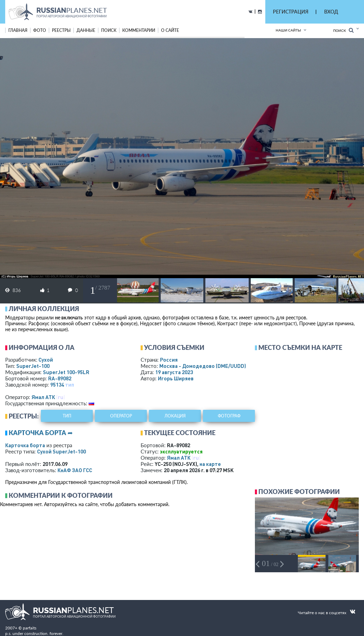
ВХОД (331, 12)
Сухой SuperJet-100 (61, 451)
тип (70, 385)
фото (40, 30)
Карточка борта (25, 445)
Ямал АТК (43, 397)
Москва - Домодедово (203, 366)
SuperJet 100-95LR (66, 372)
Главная (18, 30)
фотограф (229, 416)
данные (86, 30)
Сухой (46, 360)
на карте (210, 464)
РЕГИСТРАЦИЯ (291, 12)
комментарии (139, 30)
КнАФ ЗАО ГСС (75, 470)
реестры (61, 30)
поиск (109, 30)
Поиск (343, 30)
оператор (121, 416)
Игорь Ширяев (176, 378)
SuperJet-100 (33, 366)
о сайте (170, 30)
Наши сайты (288, 30)
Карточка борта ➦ (41, 433)
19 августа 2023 (174, 372)
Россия (169, 360)
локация (175, 416)
